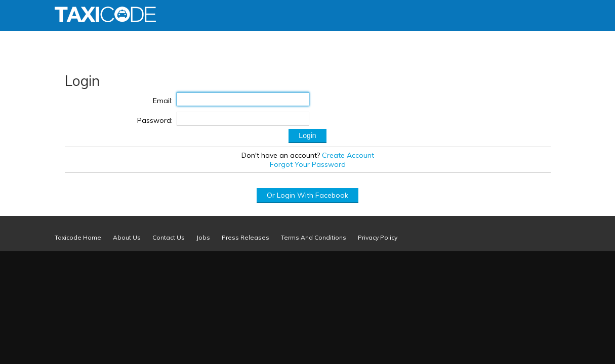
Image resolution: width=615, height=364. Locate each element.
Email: (163, 101)
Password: (155, 120)
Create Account (348, 155)
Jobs (203, 237)
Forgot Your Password (308, 164)
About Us (127, 237)
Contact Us (169, 237)
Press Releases (245, 237)
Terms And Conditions (314, 237)
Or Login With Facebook (307, 195)
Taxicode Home (78, 237)
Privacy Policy (378, 237)
